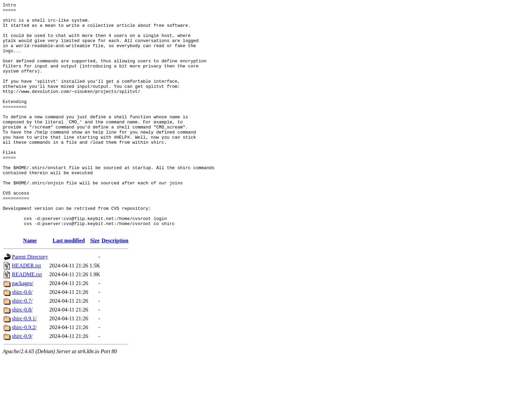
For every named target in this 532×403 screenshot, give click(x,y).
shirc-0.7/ (22, 347)
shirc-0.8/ (22, 355)
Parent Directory (30, 303)
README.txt (27, 320)
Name (30, 286)
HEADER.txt (26, 311)
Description (115, 286)
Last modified (69, 286)
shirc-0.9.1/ (24, 364)
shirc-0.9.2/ (24, 373)
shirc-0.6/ (22, 338)
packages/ (23, 329)
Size (95, 286)
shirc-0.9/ (22, 382)
